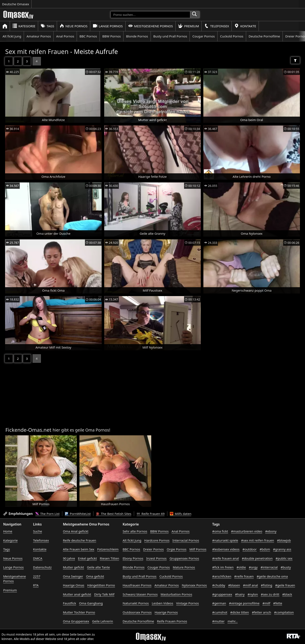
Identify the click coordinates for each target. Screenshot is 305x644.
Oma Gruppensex (76, 621)
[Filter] (295, 60)
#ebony (271, 531)
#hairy (240, 594)
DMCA (38, 558)
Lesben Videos (162, 603)
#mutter (218, 621)
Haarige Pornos (166, 612)
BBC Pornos (88, 36)
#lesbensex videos (226, 549)
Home (8, 531)
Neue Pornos (73, 26)
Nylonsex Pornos (194, 585)
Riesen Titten (109, 558)
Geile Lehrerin (103, 621)
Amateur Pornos (39, 36)
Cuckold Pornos (232, 36)
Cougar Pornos (203, 36)
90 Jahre (69, 558)
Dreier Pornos (154, 549)
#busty (286, 567)
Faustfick (69, 603)
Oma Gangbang (91, 603)
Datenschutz (42, 567)
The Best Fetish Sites (114, 514)
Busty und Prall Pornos (170, 36)
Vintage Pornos (188, 603)
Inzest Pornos (156, 558)
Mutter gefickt (73, 567)
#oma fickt (220, 531)
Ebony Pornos (133, 558)
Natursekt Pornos (136, 603)
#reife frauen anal (226, 558)
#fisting (267, 585)
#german (219, 603)
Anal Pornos (65, 36)
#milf (266, 603)
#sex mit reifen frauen (258, 540)
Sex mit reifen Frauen (37, 52)
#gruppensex (222, 594)
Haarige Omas (74, 585)
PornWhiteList (78, 514)
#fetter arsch (261, 612)
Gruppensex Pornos (184, 558)
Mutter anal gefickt (77, 594)
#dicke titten (240, 612)
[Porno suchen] (150, 15)
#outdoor (250, 549)
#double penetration (257, 558)
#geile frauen (285, 585)
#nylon (253, 594)
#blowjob (284, 540)
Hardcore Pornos (157, 540)
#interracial (269, 567)
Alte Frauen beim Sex (79, 549)
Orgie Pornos (177, 549)
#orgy (253, 567)
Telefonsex (217, 26)
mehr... (233, 621)
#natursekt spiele (225, 540)
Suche (37, 531)
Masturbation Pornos (176, 594)
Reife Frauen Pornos (172, 621)
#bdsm (265, 549)
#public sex (284, 558)
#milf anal (250, 585)
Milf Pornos (198, 549)
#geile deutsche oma (272, 576)
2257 (37, 576)
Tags (47, 26)
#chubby (219, 585)
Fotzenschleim (108, 549)
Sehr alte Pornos (135, 531)
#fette (278, 603)
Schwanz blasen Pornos (140, 594)
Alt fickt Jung (12, 36)
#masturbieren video (247, 531)
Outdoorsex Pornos (137, 612)
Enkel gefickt (87, 558)
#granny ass (282, 549)
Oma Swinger (73, 576)
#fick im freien (223, 567)
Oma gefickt (95, 576)
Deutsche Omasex (16, 4)
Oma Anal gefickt (76, 531)
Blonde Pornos (137, 36)
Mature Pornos (184, 567)
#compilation (284, 612)
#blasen (234, 585)
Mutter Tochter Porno (79, 612)
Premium (189, 26)
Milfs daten (181, 514)
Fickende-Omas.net (28, 430)
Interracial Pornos (186, 540)
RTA (36, 585)
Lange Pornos (108, 26)
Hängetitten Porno (101, 585)
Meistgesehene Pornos (151, 26)
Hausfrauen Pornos (137, 585)
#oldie (241, 567)
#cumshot (220, 612)
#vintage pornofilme (244, 603)
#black (287, 594)
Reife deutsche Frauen (80, 540)
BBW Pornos (112, 36)
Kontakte (245, 26)
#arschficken (222, 576)
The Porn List (48, 514)
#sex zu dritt (270, 594)
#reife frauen (244, 576)
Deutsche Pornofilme (264, 36)
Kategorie (24, 26)
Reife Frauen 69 (151, 514)
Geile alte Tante (98, 567)
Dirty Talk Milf (104, 594)
